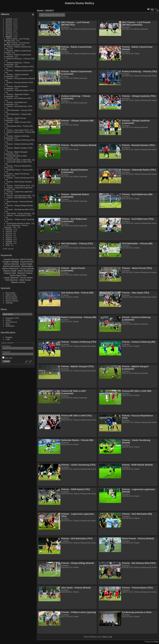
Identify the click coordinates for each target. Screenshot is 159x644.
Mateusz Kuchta (18, 282)
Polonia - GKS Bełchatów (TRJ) (19, 197)
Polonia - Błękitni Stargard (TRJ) (20, 148)
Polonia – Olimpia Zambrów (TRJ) (20, 66)
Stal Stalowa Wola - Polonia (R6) (20, 126)
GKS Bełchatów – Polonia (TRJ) (19, 110)
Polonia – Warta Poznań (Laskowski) (73, 269)
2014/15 (9, 231)
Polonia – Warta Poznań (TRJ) (19, 122)
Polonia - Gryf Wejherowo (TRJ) (19, 106)
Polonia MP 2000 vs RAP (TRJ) (19, 162)
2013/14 (9, 233)
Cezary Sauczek (27, 268)
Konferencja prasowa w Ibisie (18, 223)
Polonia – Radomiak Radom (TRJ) (20, 90)
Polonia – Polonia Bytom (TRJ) (19, 215)
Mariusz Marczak (11, 264)
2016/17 (9, 37)
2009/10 (9, 239)
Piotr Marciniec (12, 280)
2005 (8, 245)
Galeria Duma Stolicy (79, 3)
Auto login (7, 358)
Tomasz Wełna (26, 278)
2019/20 (9, 31)
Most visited (10, 293)
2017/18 (9, 35)
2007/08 (9, 243)
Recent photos (11, 297)
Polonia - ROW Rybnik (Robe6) (19, 182)
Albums (5, 14)
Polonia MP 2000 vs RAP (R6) (19, 160)
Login (8, 339)
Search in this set (54, 15)
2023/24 (9, 23)
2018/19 (9, 33)
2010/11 (9, 237)
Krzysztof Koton (27, 262)
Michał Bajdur (27, 266)
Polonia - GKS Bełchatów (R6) (19, 196)
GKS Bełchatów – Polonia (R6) (19, 114)
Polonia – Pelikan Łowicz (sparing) (20, 219)
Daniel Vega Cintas (18, 275)
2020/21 (9, 29)
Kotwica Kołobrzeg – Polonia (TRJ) (21, 59)
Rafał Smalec (25, 280)
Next (105, 637)
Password (6, 352)
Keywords (10, 318)
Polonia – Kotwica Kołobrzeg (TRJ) (21, 140)
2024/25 (9, 21)
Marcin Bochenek (25, 271)
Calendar (9, 303)
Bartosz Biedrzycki (10, 268)
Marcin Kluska (26, 259)
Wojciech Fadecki (25, 273)
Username (6, 346)
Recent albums (12, 299)
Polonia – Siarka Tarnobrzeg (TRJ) (20, 178)
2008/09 (9, 241)
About (8, 324)
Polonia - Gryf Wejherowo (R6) (19, 98)
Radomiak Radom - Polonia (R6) (20, 170)
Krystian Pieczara (11, 259)
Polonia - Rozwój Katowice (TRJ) (20, 82)
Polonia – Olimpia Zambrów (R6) (20, 70)
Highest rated (11, 295)
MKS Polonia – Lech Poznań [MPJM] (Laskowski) (17, 44)
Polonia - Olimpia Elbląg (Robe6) (20, 205)
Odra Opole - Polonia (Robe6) (19, 213)
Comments (10, 322)
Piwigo (156, 642)
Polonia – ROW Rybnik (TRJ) (18, 186)
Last (110, 637)
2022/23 (9, 25)
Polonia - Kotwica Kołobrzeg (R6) (20, 144)
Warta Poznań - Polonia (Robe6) (20, 201)
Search (8, 320)
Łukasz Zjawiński (11, 278)
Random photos (12, 301)
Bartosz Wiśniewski (12, 266)
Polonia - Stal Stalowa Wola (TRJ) (20, 209)
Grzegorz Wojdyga (11, 262)
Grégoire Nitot (10, 273)
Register (9, 337)
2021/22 (9, 27)
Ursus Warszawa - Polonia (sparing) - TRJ (16, 226)
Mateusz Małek (10, 271)
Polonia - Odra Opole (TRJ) (18, 130)
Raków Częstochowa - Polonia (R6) (21, 132)
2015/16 (9, 229)
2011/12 (9, 235)
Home (40, 10)
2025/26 (9, 19)
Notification (10, 326)
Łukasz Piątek (26, 264)
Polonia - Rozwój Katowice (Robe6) (21, 78)
